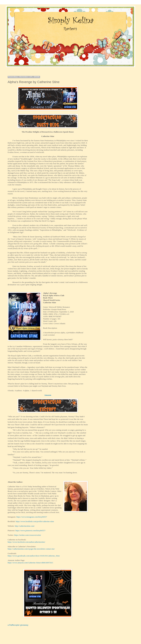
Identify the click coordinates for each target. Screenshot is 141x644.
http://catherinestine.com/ (25, 526)
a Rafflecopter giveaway (18, 625)
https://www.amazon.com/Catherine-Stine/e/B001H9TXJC (30, 563)
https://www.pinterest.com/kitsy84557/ (30, 531)
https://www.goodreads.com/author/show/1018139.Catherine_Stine (34, 556)
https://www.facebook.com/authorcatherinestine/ (26, 542)
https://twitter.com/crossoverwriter (28, 535)
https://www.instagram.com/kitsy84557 (32, 517)
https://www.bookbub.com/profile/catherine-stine (35, 521)
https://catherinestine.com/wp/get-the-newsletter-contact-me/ (31, 549)
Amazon (48, 395)
